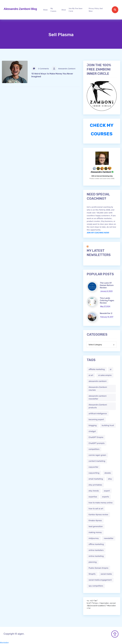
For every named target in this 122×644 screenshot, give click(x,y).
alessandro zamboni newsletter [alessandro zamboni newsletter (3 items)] (98, 397)
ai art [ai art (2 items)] (91, 375)
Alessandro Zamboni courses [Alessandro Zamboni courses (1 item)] (98, 389)
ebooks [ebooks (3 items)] (108, 473)
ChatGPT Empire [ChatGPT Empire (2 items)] (96, 437)
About (64, 10)
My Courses (53, 10)
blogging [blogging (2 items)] (93, 425)
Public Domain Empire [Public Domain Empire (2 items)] (98, 568)
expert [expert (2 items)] (107, 491)
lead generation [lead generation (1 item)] (96, 526)
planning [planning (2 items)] (93, 562)
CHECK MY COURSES (102, 130)
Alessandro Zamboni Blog (20, 9)
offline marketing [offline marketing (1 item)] (96, 544)
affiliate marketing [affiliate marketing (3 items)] (97, 369)
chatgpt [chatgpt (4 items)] (92, 431)
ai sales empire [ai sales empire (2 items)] (105, 375)
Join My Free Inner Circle (76, 10)
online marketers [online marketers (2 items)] (96, 550)
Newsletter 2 (106, 313)
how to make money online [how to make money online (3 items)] (101, 503)
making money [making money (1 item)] (95, 532)
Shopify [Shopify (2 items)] (92, 574)
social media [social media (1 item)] (106, 574)
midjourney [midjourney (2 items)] (94, 538)
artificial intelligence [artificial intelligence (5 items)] (98, 414)
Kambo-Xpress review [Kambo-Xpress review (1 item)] (98, 515)
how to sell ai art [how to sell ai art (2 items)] (96, 509)
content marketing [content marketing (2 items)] (97, 461)
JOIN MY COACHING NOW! (98, 233)
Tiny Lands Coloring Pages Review (107, 300)
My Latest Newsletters (99, 253)
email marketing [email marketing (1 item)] (96, 479)
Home (45, 10)
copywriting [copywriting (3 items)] (94, 473)
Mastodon (4, 643)
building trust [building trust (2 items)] (108, 425)
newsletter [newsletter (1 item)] (109, 538)
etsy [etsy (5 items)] (110, 479)
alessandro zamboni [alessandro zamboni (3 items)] (98, 381)
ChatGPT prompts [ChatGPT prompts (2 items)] (97, 443)
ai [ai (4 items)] (111, 369)
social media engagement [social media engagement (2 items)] (100, 580)
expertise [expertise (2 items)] (93, 497)
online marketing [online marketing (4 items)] (96, 556)
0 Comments (40, 69)
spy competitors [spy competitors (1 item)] (96, 586)
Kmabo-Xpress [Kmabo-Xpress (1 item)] (95, 520)
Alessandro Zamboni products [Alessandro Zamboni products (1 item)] (98, 406)
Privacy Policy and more (96, 10)
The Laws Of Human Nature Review (107, 285)
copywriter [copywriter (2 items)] (93, 467)
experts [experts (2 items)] (105, 497)
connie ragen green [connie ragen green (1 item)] (97, 455)
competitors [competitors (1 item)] (94, 449)
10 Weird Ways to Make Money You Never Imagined (52, 75)
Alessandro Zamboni (63, 69)
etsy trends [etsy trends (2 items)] (94, 491)
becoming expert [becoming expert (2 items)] (96, 419)
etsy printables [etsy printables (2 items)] (95, 485)
